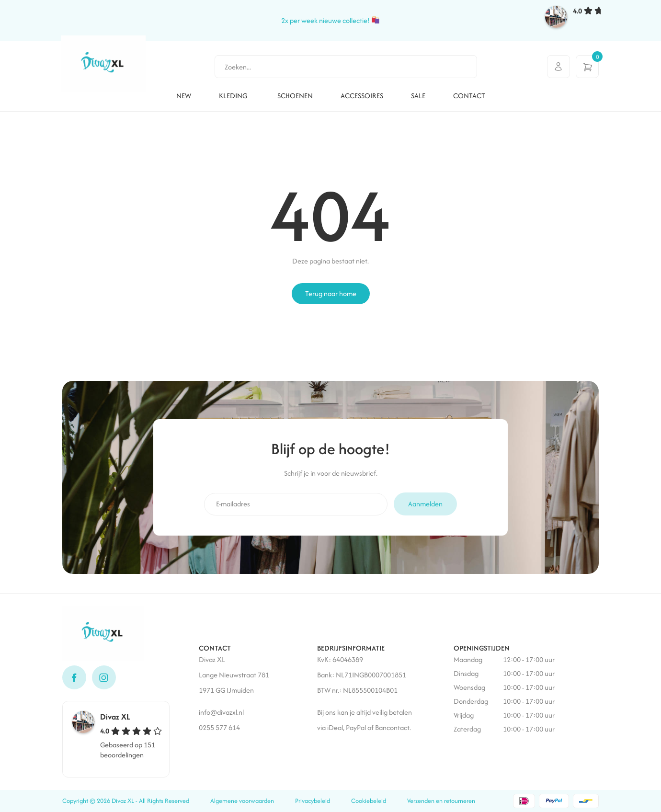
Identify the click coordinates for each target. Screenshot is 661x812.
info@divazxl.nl (222, 712)
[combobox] (346, 67)
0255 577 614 (219, 727)
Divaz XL (115, 717)
